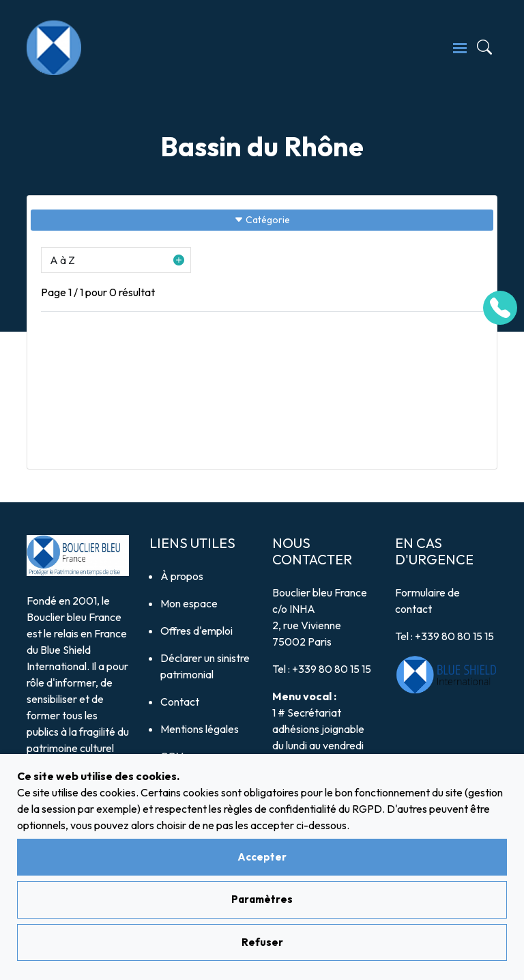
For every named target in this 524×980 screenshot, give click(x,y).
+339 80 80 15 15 (332, 669)
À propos (182, 576)
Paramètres (262, 899)
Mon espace (189, 603)
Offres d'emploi (196, 631)
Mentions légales (200, 729)
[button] (116, 260)
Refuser (262, 942)
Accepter (262, 857)
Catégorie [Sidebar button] (262, 220)
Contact (180, 702)
